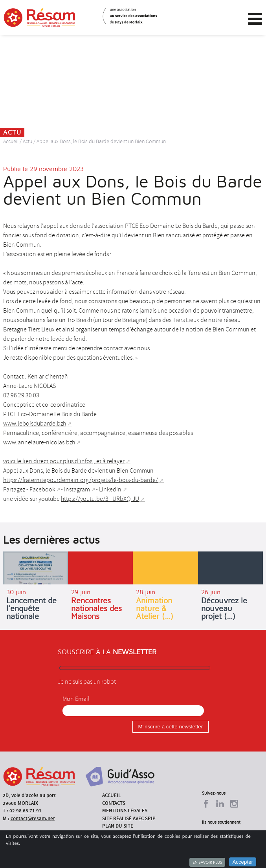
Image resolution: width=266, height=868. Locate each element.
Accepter (243, 862)
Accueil (11, 141)
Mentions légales (125, 811)
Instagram (77, 490)
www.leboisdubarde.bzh (35, 424)
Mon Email (76, 699)
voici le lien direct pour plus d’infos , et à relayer (64, 461)
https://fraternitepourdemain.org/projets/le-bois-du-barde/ (81, 480)
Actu (28, 141)
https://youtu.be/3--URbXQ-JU (100, 499)
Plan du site (118, 826)
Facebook (42, 490)
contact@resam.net (33, 818)
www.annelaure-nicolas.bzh (39, 442)
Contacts (114, 803)
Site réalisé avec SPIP (129, 818)
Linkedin (110, 490)
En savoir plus (207, 862)
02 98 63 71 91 (26, 811)
